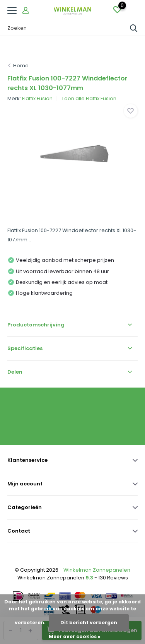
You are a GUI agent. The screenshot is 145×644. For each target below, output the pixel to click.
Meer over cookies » (75, 636)
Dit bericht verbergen (89, 623)
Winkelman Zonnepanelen (97, 570)
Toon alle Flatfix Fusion (89, 98)
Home (21, 66)
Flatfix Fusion (37, 98)
